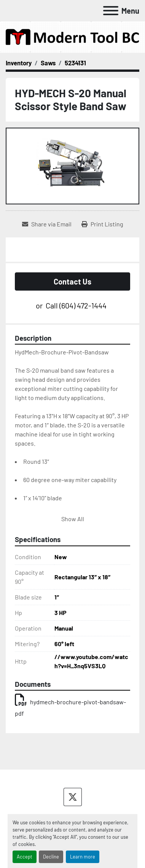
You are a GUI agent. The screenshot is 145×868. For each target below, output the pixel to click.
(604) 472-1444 (83, 305)
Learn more (83, 857)
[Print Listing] (102, 224)
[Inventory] (19, 63)
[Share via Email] (47, 224)
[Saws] (48, 63)
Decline (51, 857)
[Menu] (111, 11)
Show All (73, 519)
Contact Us (72, 281)
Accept (25, 857)
